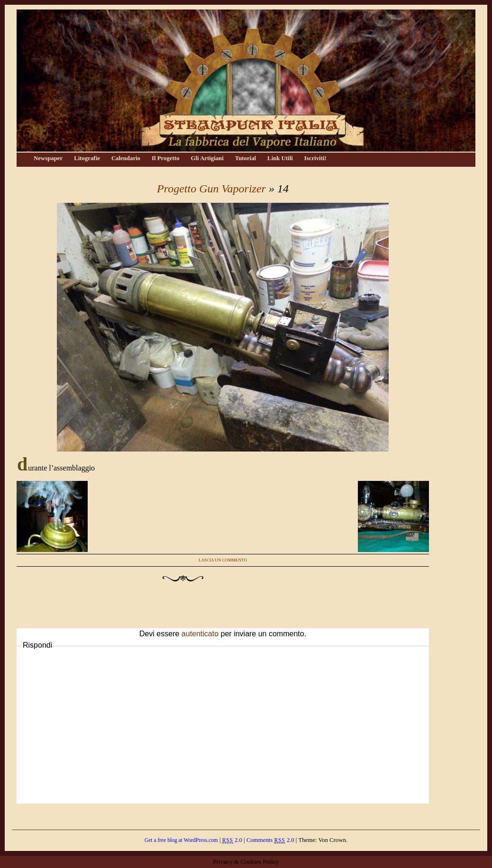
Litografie (87, 158)
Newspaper (48, 158)
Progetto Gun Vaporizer (211, 189)
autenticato (200, 634)
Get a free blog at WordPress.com (181, 840)
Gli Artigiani (207, 158)
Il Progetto (165, 158)
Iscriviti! (315, 158)
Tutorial (246, 158)
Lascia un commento (223, 560)
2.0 (232, 840)
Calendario (126, 158)
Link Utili (280, 158)
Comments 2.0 (270, 840)
